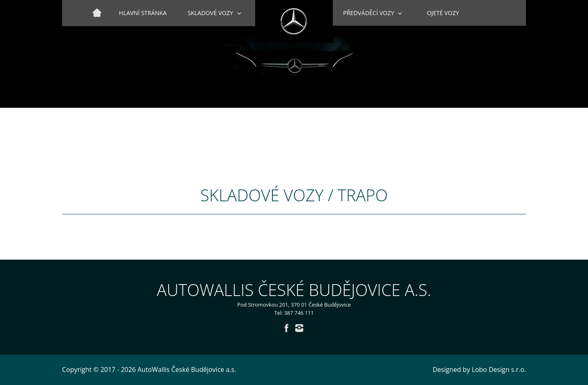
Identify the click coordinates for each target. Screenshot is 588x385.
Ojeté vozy (443, 13)
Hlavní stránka (143, 13)
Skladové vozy (210, 13)
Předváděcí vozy (369, 13)
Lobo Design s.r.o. (499, 369)
